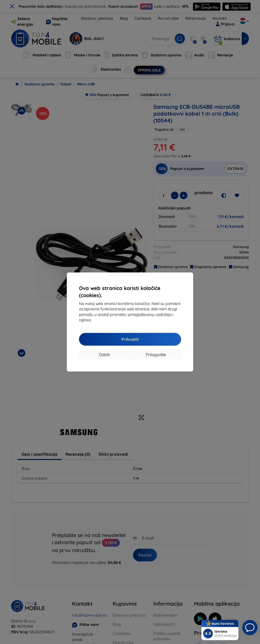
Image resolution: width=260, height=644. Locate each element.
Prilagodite (156, 355)
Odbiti (104, 355)
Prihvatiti (130, 339)
